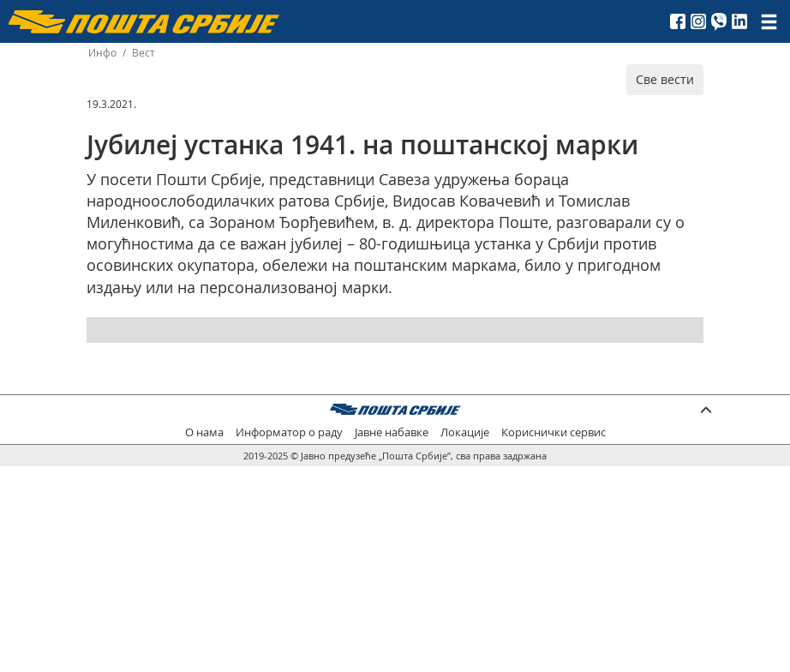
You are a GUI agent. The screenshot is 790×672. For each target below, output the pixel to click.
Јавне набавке (392, 432)
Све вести (665, 79)
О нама (204, 432)
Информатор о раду (289, 432)
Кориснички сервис (554, 432)
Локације (465, 432)
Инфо (102, 53)
